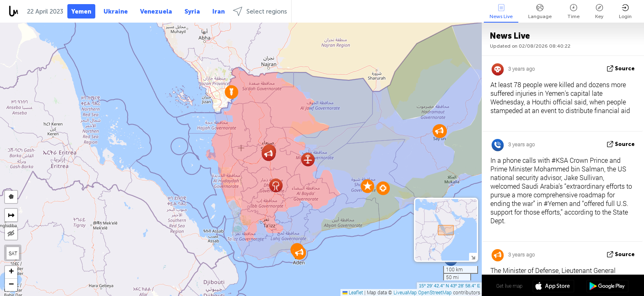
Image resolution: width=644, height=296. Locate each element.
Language (540, 12)
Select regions (260, 11)
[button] (367, 186)
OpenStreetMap (435, 292)
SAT (13, 253)
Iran (218, 12)
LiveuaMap (405, 292)
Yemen (81, 12)
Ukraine (116, 12)
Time (573, 12)
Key (599, 12)
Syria (192, 12)
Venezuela (156, 12)
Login (625, 12)
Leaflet (353, 292)
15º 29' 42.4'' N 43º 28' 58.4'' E (450, 286)
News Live (501, 12)
